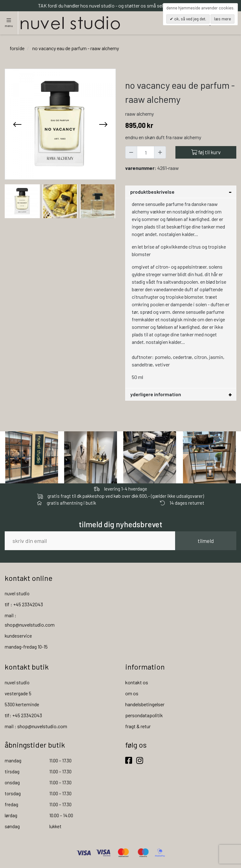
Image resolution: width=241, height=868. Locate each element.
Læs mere (222, 19)
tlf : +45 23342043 (24, 604)
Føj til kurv (206, 152)
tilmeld (206, 541)
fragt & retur (138, 726)
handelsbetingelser (145, 704)
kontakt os (137, 682)
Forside (17, 48)
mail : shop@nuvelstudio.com (36, 726)
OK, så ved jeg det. (190, 19)
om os (132, 693)
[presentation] (17, 124)
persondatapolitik (144, 715)
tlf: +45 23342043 (23, 715)
